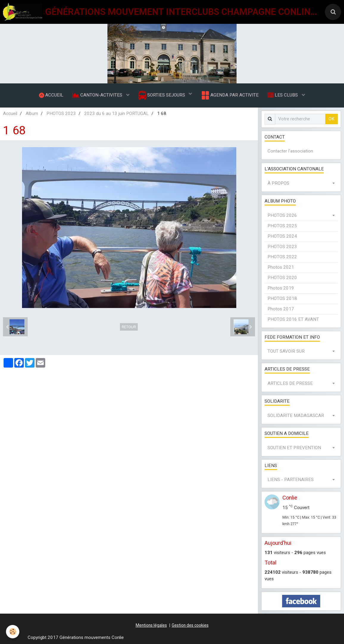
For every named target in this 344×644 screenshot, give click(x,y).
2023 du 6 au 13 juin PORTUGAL (117, 113)
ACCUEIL (51, 95)
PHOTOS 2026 (282, 215)
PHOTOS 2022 (282, 257)
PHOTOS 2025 (282, 226)
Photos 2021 (281, 267)
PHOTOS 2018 (282, 298)
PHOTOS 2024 (282, 236)
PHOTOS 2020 (282, 278)
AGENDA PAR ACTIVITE (230, 95)
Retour (129, 327)
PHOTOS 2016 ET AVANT (293, 319)
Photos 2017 (281, 309)
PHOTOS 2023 (61, 113)
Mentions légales (151, 625)
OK (332, 119)
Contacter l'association (290, 151)
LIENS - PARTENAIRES (291, 480)
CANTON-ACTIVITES (98, 95)
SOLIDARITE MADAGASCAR (296, 416)
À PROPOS (278, 183)
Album (32, 113)
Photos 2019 (281, 288)
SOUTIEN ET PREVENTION (294, 448)
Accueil (10, 113)
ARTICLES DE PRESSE (290, 384)
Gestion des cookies (190, 625)
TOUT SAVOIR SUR (286, 351)
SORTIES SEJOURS (162, 95)
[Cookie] (13, 632)
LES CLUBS (283, 95)
